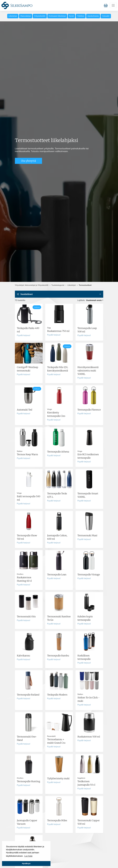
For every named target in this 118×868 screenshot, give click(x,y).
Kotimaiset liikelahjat (57, 16)
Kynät (71, 16)
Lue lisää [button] (28, 856)
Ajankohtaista (93, 16)
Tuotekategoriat (58, 285)
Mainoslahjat (26, 16)
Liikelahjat (13, 16)
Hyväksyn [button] (26, 863)
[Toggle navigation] (113, 5)
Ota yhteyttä (28, 161)
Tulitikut (81, 16)
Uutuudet (106, 16)
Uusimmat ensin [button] (94, 300)
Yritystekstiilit (40, 16)
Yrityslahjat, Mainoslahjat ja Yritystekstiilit (32, 285)
